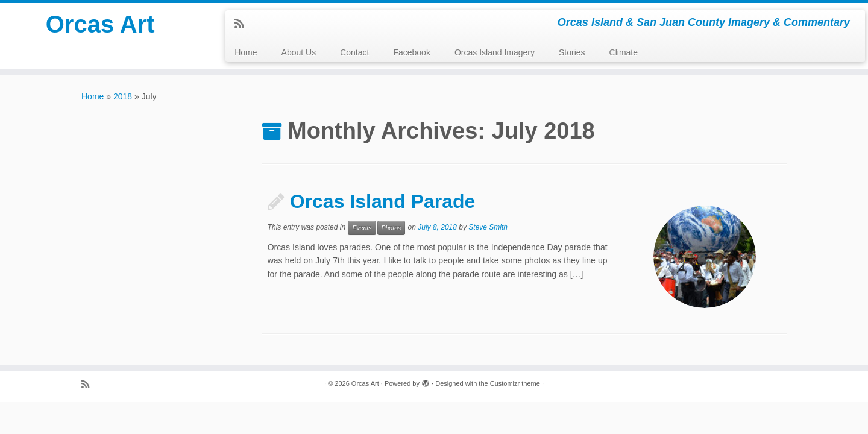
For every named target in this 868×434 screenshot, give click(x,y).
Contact (354, 52)
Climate (624, 52)
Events (362, 228)
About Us (299, 52)
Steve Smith (488, 227)
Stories (572, 52)
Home (246, 52)
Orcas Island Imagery (495, 52)
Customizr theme (515, 383)
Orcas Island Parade (383, 201)
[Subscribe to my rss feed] (243, 24)
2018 (123, 96)
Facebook (411, 52)
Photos (392, 228)
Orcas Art (100, 24)
